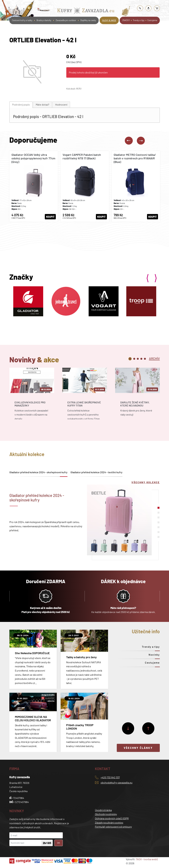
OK (59, 843)
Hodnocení (61, 104)
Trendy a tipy (139, 20)
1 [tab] (130, 359)
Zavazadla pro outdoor (66, 20)
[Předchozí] (148, 728)
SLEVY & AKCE (109, 20)
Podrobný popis (21, 104)
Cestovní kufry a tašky (22, 20)
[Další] (128, 728)
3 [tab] (138, 359)
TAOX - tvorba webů (147, 859)
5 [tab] (145, 359)
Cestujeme (152, 20)
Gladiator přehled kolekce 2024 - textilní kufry (96, 472)
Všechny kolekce (146, 482)
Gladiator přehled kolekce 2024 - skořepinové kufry (38, 472)
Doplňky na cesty (88, 20)
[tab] (21, 105)
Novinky (154, 655)
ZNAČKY (126, 20)
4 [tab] (141, 359)
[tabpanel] (32, 396)
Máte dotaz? (42, 104)
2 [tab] (134, 359)
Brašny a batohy (44, 20)
